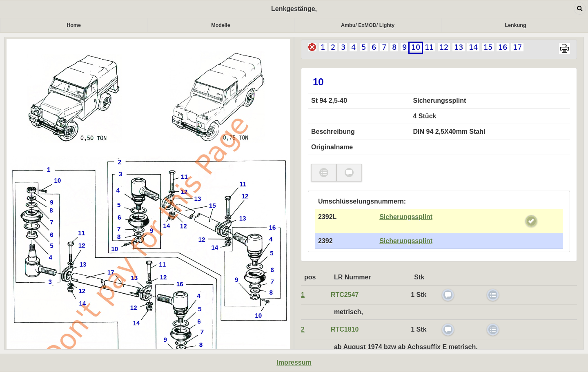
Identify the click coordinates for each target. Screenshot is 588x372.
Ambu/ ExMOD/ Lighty (368, 25)
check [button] (324, 173)
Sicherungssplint (406, 217)
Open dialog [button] (580, 9)
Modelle (221, 25)
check (531, 221)
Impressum (294, 362)
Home (74, 25)
